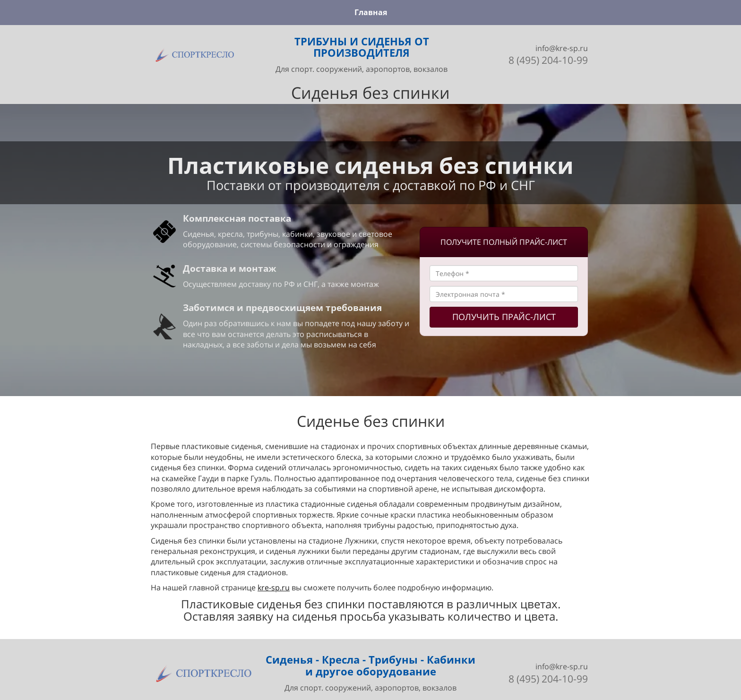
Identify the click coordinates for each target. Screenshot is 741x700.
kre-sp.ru (274, 588)
